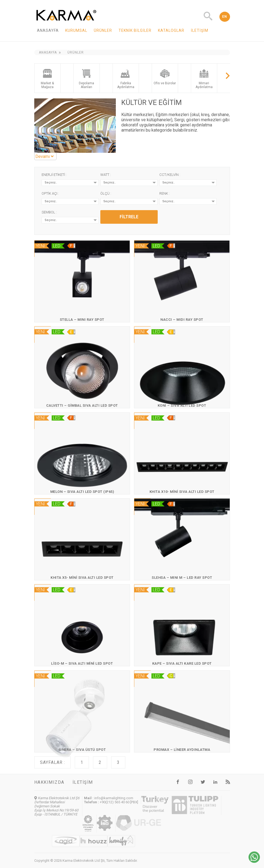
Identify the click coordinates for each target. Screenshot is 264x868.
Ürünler (103, 30)
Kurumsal (76, 30)
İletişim (200, 30)
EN (225, 17)
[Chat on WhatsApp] (254, 861)
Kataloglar (171, 30)
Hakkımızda (49, 782)
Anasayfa (48, 30)
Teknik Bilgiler (135, 30)
